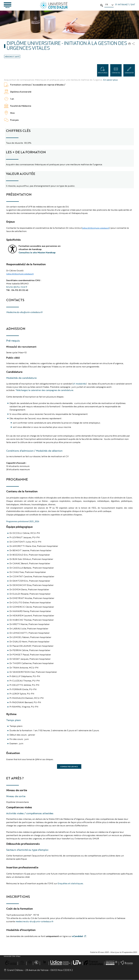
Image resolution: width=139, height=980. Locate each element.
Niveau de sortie (17, 790)
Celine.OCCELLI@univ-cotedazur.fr (96, 228)
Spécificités (13, 240)
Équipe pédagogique (19, 527)
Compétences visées (19, 807)
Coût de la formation (20, 909)
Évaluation (13, 753)
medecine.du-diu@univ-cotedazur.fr (34, 921)
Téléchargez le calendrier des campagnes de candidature (44, 390)
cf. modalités (79, 384)
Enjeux (11, 222)
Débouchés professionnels (23, 844)
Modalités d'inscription (21, 930)
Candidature (14, 372)
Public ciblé (13, 358)
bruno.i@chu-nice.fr (17, 287)
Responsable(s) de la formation (26, 264)
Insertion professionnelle (22, 867)
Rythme (11, 714)
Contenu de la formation (22, 491)
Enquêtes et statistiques (70, 883)
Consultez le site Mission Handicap (37, 253)
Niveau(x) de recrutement (21, 347)
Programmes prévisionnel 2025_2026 (23, 522)
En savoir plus (110, 80)
